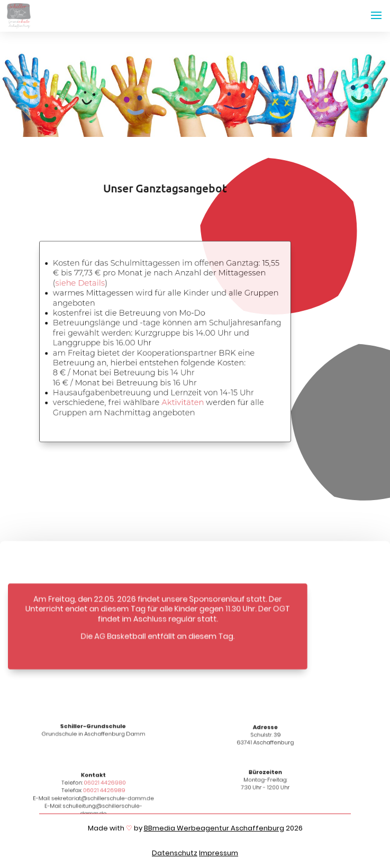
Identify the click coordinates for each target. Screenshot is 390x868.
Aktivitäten (182, 402)
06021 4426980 (105, 784)
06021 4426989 (104, 792)
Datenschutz (175, 853)
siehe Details (80, 283)
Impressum (219, 853)
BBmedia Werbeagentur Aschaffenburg (214, 828)
